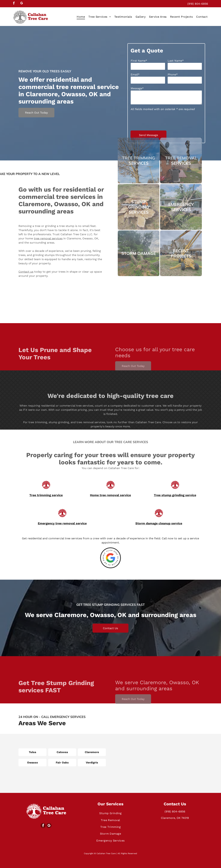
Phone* (173, 75)
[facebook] (14, 4)
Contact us (26, 294)
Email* (135, 75)
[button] (100, 17)
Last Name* (176, 61)
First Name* (139, 61)
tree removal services (48, 261)
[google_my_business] (22, 4)
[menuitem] (81, 17)
